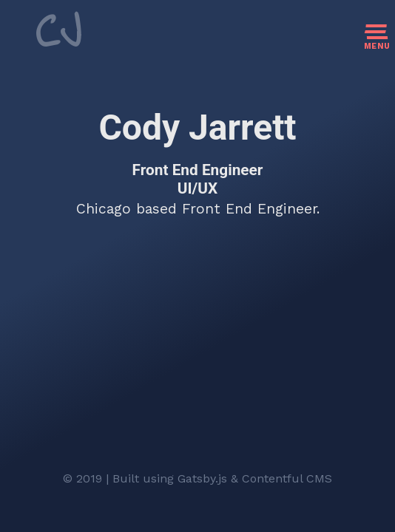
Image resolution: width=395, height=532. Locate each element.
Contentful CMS (287, 478)
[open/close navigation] (377, 44)
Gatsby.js (202, 478)
